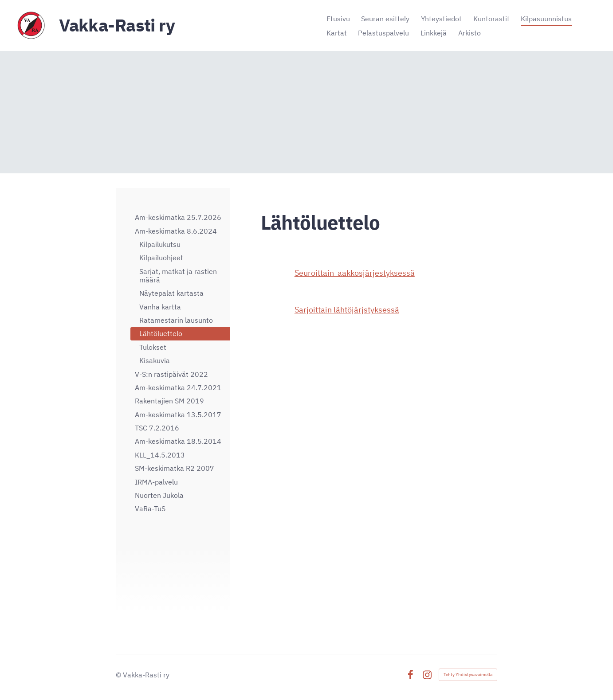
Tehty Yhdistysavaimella (468, 675)
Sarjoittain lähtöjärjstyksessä (347, 310)
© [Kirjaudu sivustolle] (119, 675)
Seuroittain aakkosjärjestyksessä (355, 273)
